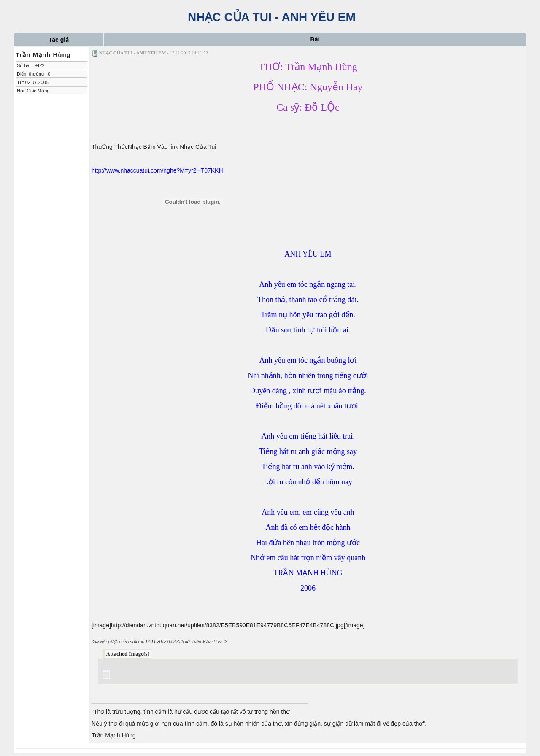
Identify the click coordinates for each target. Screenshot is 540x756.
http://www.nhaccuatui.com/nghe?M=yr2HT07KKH (157, 170)
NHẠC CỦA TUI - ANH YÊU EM (270, 17)
